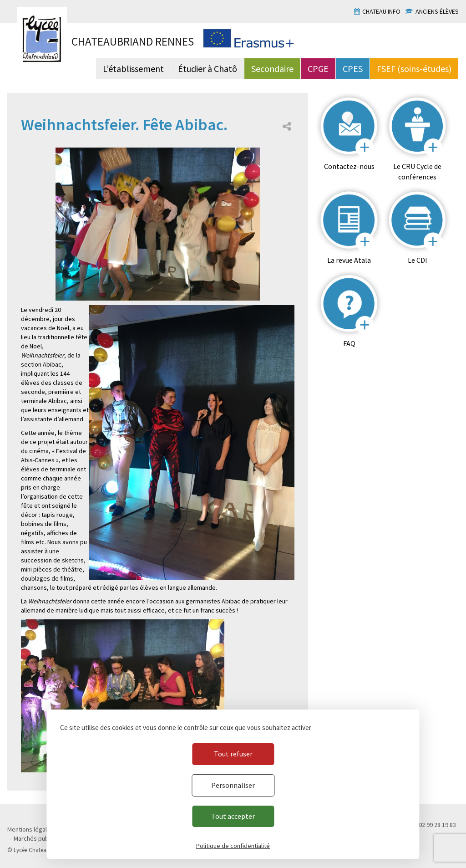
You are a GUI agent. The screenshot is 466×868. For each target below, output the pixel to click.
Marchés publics (36, 838)
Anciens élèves (437, 11)
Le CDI (418, 260)
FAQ (349, 343)
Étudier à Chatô (208, 69)
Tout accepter (233, 816)
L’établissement (133, 69)
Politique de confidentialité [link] (233, 846)
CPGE (318, 69)
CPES (353, 69)
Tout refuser (233, 754)
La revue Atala (349, 260)
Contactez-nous (349, 166)
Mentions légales (30, 829)
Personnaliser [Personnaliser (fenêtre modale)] (233, 785)
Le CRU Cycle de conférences (417, 171)
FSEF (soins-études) (414, 69)
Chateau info (381, 11)
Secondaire (272, 69)
